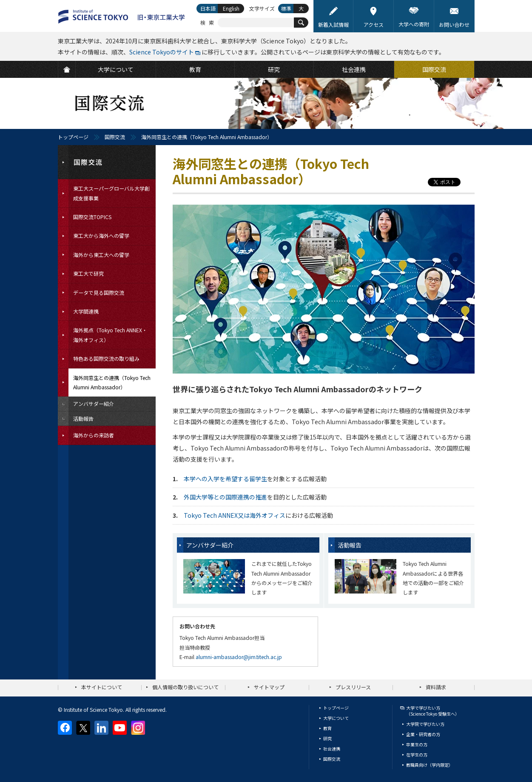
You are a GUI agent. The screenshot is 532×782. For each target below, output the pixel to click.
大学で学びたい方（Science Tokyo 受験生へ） (433, 711)
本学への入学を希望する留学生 (225, 479)
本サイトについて (102, 687)
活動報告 (350, 545)
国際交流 (115, 137)
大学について (336, 718)
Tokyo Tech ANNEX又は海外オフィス (235, 515)
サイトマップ (269, 687)
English (231, 8)
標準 (286, 8)
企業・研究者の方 (423, 734)
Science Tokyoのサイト (162, 52)
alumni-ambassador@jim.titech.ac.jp (239, 657)
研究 (327, 738)
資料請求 (436, 687)
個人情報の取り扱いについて (185, 687)
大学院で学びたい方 (425, 724)
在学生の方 (417, 755)
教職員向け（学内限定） (430, 765)
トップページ (73, 137)
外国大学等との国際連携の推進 (225, 497)
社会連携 (332, 749)
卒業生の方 (417, 744)
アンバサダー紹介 (210, 545)
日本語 (208, 8)
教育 (327, 728)
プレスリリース (353, 687)
